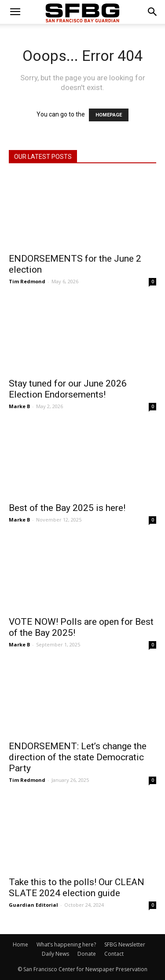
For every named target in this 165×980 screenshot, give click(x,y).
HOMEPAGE (109, 115)
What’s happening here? (66, 944)
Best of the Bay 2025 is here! (67, 508)
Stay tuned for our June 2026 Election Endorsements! (68, 389)
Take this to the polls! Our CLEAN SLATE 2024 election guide (77, 888)
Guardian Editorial (33, 905)
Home (20, 944)
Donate (87, 954)
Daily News (55, 954)
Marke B (19, 406)
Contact (114, 954)
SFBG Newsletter (125, 944)
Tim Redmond (27, 281)
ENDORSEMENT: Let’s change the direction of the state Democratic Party (78, 757)
